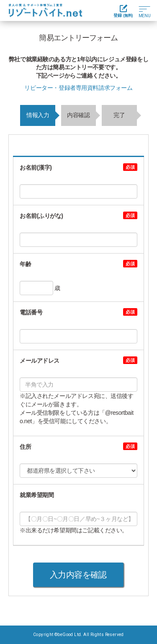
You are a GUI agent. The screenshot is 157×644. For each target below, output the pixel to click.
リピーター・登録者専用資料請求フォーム (78, 88)
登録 (123, 11)
